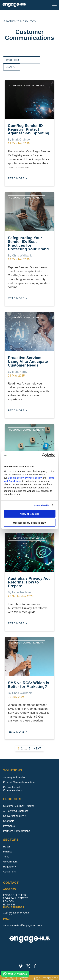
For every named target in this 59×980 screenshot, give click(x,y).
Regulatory (9, 867)
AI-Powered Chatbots (16, 811)
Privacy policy (33, 478)
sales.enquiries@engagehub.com (22, 925)
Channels (9, 821)
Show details (41, 505)
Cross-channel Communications (13, 789)
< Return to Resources (19, 21)
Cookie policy (16, 478)
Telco (6, 857)
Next (37, 749)
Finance (8, 852)
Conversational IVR (14, 816)
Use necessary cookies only (30, 523)
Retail (7, 847)
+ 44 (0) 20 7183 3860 (16, 913)
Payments (9, 826)
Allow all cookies (30, 514)
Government (10, 862)
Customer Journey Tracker (19, 806)
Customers (9, 872)
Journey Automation (15, 777)
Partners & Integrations (17, 831)
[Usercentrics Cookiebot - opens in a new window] (42, 455)
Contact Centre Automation (19, 782)
